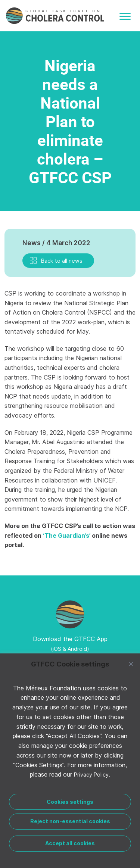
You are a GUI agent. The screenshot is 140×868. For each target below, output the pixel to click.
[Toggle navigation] (125, 16)
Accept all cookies (70, 843)
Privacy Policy (91, 775)
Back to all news (62, 261)
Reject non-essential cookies (70, 821)
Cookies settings (70, 802)
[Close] (131, 664)
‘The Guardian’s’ (67, 536)
